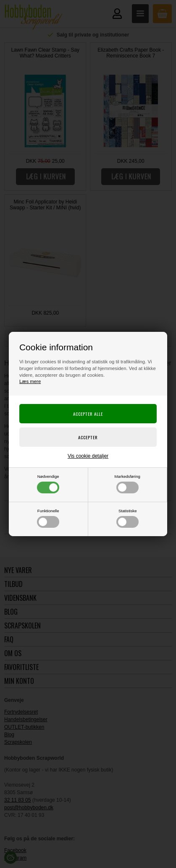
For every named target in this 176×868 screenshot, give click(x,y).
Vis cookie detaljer (88, 456)
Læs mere (30, 381)
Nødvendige (48, 484)
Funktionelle (48, 518)
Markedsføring (127, 484)
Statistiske (127, 518)
